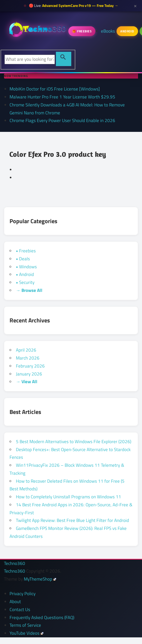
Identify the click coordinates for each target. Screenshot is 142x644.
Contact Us (20, 610)
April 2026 (26, 350)
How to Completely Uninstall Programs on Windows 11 (68, 497)
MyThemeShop (40, 579)
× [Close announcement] (135, 6)
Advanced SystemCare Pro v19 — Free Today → (80, 5)
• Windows (26, 267)
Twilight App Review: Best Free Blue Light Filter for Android (72, 520)
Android (127, 31)
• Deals (23, 259)
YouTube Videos (26, 633)
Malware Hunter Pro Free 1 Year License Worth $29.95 (62, 97)
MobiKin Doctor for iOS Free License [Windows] (55, 89)
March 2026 (28, 358)
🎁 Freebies (82, 31)
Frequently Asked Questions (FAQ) (42, 617)
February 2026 (30, 366)
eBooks (108, 31)
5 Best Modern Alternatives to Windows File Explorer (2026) (74, 442)
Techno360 (15, 563)
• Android (25, 274)
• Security (25, 282)
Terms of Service (25, 625)
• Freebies (26, 251)
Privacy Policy (23, 594)
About (15, 602)
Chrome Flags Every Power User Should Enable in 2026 (62, 120)
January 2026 (29, 374)
